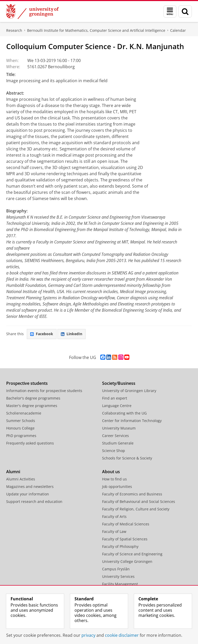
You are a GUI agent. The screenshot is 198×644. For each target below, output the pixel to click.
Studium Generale (118, 443)
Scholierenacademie (24, 413)
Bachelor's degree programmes (33, 398)
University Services (118, 576)
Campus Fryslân (116, 569)
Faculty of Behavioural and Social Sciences (139, 501)
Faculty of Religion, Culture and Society (136, 509)
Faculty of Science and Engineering (132, 554)
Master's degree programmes (32, 406)
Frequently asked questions (30, 443)
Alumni (13, 472)
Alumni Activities (21, 479)
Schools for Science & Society (127, 458)
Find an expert (115, 398)
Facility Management (120, 584)
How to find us (114, 479)
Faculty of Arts (114, 516)
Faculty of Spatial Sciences (125, 539)
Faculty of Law (114, 531)
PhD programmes (21, 436)
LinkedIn (72, 334)
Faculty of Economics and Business (132, 494)
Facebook (42, 334)
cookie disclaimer (122, 635)
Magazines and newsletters (30, 486)
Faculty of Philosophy (120, 546)
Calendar (178, 30)
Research (14, 30)
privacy (88, 635)
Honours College (20, 428)
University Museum (119, 428)
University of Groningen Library (129, 391)
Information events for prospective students (44, 391)
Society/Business (119, 383)
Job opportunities (117, 486)
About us (111, 472)
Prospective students (27, 383)
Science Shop (114, 451)
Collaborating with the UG (124, 413)
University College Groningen (127, 561)
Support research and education (34, 501)
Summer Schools (21, 421)
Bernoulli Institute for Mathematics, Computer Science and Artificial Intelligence (96, 30)
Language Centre (117, 406)
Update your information (28, 494)
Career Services (115, 436)
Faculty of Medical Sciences (126, 524)
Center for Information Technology (132, 421)
